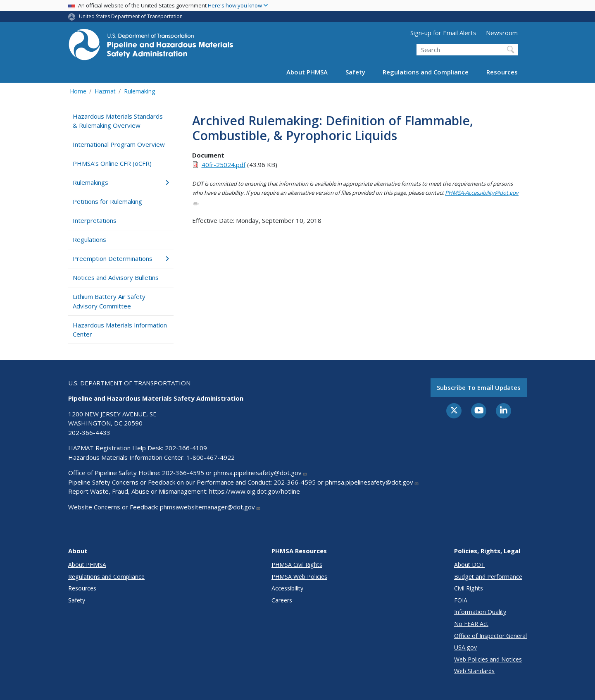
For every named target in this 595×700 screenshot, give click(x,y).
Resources (502, 72)
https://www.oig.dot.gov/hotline (255, 491)
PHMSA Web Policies (299, 577)
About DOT (469, 565)
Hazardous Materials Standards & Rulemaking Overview (118, 121)
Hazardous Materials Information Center (120, 330)
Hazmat (105, 91)
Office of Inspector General (490, 636)
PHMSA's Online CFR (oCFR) (112, 163)
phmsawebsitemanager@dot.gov (210, 507)
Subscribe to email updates (479, 387)
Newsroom (502, 33)
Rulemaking (139, 91)
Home (78, 91)
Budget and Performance (488, 577)
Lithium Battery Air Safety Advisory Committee (109, 301)
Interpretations (95, 220)
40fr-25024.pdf (224, 165)
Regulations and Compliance (426, 72)
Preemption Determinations (121, 258)
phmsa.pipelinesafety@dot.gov (261, 473)
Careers (282, 600)
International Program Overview (119, 144)
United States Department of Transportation (131, 16)
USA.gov (465, 647)
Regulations (89, 239)
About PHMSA (307, 72)
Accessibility (287, 588)
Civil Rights (469, 588)
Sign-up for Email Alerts (443, 33)
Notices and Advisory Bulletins (116, 277)
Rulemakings (121, 182)
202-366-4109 (186, 448)
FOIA (461, 600)
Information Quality (480, 612)
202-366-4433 (89, 432)
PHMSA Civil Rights (297, 565)
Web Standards (474, 671)
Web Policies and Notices (488, 659)
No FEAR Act (471, 624)
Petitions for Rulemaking (107, 201)
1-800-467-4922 (211, 457)
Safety (355, 72)
